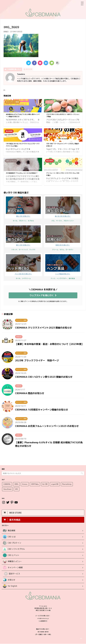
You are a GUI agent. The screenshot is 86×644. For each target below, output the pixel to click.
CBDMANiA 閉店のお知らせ (30, 393)
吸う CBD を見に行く (23, 236)
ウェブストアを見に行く (43, 295)
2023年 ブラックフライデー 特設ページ (37, 360)
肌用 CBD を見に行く (63, 236)
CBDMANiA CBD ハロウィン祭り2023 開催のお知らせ (44, 377)
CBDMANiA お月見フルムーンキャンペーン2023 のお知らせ (47, 426)
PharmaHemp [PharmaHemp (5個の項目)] (67, 484)
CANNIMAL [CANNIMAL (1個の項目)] (7, 484)
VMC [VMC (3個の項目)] (17, 489)
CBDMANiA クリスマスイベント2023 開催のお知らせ (43, 328)
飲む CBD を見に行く (23, 207)
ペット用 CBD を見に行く (23, 265)
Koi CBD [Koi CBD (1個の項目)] (45, 484)
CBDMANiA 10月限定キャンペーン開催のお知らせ (42, 410)
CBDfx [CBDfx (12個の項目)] (16, 484)
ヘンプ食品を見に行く (63, 265)
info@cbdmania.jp (43, 618)
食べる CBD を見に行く (63, 207)
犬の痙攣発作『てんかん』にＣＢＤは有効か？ (22, 173)
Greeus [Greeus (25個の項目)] (25, 484)
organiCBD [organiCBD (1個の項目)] (55, 484)
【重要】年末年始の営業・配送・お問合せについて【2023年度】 (49, 344)
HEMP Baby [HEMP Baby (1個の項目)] (35, 484)
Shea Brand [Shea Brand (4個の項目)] (7, 489)
